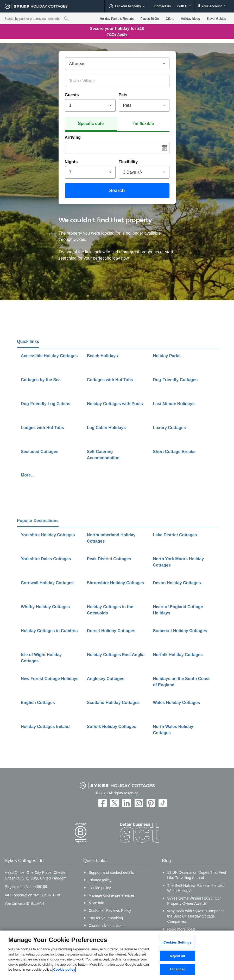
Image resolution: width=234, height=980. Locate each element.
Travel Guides (216, 19)
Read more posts (181, 929)
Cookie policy (100, 888)
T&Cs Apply (117, 34)
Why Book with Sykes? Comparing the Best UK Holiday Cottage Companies (196, 916)
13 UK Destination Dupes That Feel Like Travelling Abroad (197, 875)
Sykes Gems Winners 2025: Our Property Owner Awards (194, 901)
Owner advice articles (106, 926)
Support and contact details (111, 872)
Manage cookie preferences (112, 895)
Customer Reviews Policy (110, 910)
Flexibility (128, 162)
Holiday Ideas (190, 19)
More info (96, 903)
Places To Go (150, 19)
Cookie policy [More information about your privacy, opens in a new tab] (64, 969)
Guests (72, 95)
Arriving (73, 137)
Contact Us (163, 6)
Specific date (91, 124)
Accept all (177, 969)
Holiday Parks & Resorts (117, 19)
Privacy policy (100, 880)
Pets (123, 95)
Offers (170, 19)
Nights (71, 162)
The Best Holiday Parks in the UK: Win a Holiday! (195, 888)
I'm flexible (143, 124)
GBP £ (184, 6)
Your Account (212, 6)
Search (117, 191)
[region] (117, 955)
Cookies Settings (178, 942)
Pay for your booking (106, 918)
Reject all (178, 956)
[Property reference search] (66, 18)
